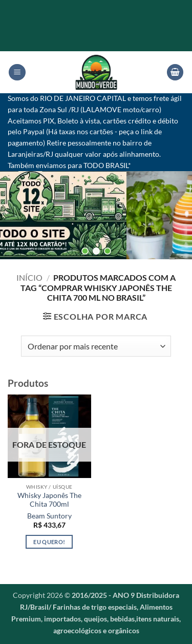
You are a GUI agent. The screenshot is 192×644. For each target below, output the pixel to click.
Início (29, 277)
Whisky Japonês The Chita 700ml (49, 500)
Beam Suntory (49, 516)
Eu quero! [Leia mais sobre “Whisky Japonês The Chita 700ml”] (49, 542)
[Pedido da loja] (96, 346)
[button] (17, 72)
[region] (96, 215)
